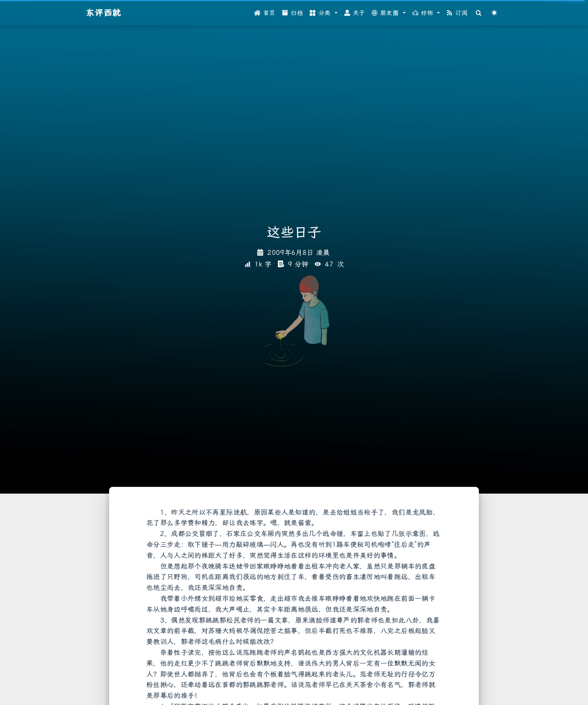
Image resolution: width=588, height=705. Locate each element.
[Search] (479, 13)
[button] (324, 13)
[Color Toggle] (494, 13)
